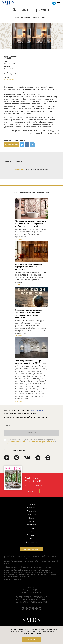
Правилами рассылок (15, 444)
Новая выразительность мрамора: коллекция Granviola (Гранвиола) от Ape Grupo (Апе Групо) (31, 224)
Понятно (32, 639)
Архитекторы (32, 515)
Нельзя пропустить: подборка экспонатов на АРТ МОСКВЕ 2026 (30, 362)
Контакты (31, 595)
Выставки (31, 525)
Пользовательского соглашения (19, 442)
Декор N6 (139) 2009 (11, 79)
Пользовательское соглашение (31, 600)
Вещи (31, 518)
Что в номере (32, 491)
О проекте (32, 588)
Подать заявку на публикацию (32, 597)
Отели (32, 532)
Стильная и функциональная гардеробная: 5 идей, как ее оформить (29, 267)
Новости (32, 504)
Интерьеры (32, 508)
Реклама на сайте (32, 590)
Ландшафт (31, 511)
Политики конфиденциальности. (39, 632)
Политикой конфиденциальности (43, 442)
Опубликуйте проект (31, 549)
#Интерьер (19, 285)
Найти (50, 3)
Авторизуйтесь (20, 169)
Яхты (32, 528)
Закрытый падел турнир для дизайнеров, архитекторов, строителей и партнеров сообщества (28, 314)
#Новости (19, 239)
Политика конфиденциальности (32, 602)
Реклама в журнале (31, 592)
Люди (31, 521)
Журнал (32, 539)
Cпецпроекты (31, 542)
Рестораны (31, 535)
